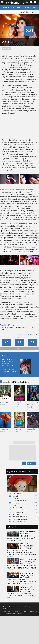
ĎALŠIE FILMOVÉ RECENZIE (16, 382)
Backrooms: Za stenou (20, 519)
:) (24, 463)
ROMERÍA (31, 429)
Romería (15, 496)
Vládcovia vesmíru (19, 521)
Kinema (7, 338)
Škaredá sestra (18, 507)
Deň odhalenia (18, 512)
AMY (4, 355)
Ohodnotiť (19, 348)
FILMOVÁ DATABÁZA (29, 7)
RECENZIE (11, 7)
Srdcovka (16, 514)
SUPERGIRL (4, 429)
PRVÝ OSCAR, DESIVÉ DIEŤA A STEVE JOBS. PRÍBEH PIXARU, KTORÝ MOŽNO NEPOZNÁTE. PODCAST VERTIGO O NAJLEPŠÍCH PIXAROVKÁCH (21, 564)
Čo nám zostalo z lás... (20, 510)
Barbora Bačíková (28, 335)
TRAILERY (19, 7)
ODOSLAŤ (32, 463)
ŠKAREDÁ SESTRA (17, 404)
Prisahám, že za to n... (20, 501)
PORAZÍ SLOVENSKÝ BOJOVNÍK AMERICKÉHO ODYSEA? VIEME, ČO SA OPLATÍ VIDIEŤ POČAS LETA (21, 536)
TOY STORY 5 (19, 429)
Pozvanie (16, 503)
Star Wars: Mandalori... (20, 517)
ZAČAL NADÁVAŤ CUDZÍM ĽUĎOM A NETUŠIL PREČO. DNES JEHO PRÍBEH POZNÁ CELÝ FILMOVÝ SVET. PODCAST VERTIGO (20, 591)
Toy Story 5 (17, 494)
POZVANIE (4, 402)
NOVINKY (4, 7)
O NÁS (32, 12)
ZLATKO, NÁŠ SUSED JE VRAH (33, 405)
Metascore (19, 338)
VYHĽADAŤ (21, 12)
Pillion (15, 505)
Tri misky (16, 498)
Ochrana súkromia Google (23, 607)
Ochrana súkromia (9, 607)
